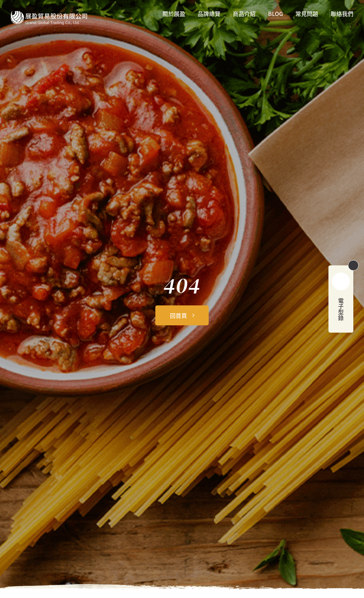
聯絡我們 (342, 14)
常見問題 (307, 14)
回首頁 (178, 315)
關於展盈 (174, 14)
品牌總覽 (209, 14)
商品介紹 (244, 14)
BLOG (275, 14)
